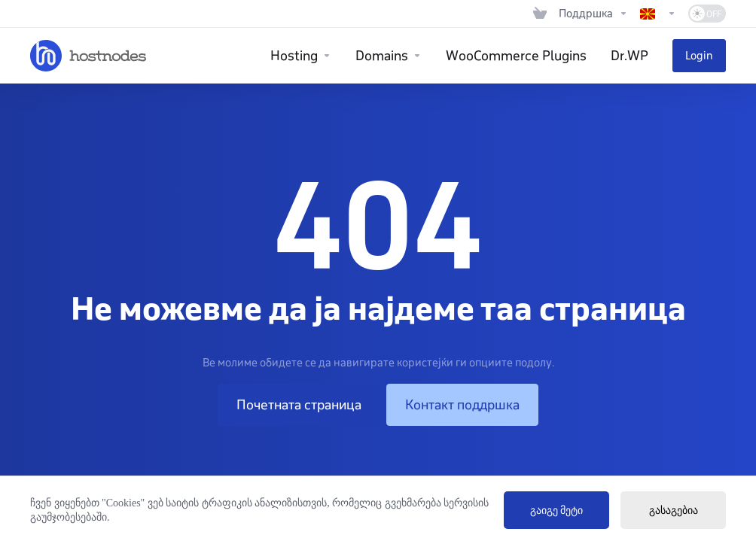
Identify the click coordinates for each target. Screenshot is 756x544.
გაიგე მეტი (557, 511)
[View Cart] (540, 14)
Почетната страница (299, 405)
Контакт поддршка (462, 405)
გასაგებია (674, 511)
